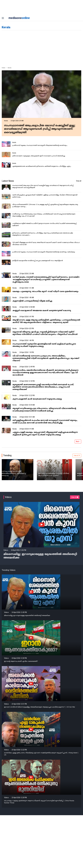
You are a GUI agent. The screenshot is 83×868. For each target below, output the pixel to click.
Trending (7, 455)
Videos (8, 497)
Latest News (8, 181)
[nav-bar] (3, 18)
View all (79, 181)
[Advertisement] (41, 48)
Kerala (6, 121)
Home (3, 68)
